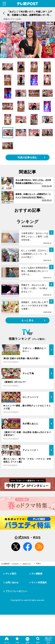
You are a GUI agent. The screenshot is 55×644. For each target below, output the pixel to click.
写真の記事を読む (27, 158)
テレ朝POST (28, 4)
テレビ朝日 (11, 574)
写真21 (39, 564)
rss (39, 547)
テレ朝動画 (37, 574)
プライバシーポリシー (16, 591)
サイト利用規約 (39, 583)
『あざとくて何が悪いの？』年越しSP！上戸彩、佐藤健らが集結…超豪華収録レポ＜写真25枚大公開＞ (28, 564)
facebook (27, 547)
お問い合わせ (12, 583)
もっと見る (27, 320)
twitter (16, 547)
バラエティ (16, 564)
